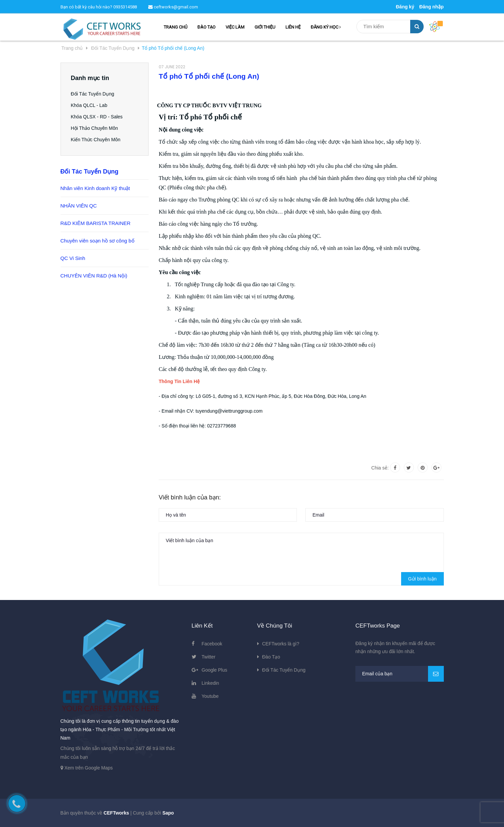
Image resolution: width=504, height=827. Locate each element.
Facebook (212, 644)
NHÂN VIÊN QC (79, 206)
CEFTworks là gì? (281, 644)
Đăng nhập (432, 7)
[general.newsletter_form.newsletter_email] (400, 674)
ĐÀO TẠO (206, 27)
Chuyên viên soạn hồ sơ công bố (98, 241)
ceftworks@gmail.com (173, 7)
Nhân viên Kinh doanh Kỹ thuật (95, 188)
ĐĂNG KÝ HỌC (326, 27)
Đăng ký (405, 7)
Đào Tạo (271, 657)
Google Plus (215, 670)
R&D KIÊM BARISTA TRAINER (96, 223)
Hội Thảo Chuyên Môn (94, 128)
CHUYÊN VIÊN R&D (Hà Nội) (94, 276)
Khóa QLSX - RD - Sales (97, 117)
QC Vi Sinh (73, 258)
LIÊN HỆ (293, 27)
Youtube (210, 696)
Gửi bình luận (422, 579)
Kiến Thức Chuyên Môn (96, 140)
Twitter (209, 657)
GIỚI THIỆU (265, 27)
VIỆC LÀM (235, 27)
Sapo (168, 813)
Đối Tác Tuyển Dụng (93, 94)
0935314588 (125, 7)
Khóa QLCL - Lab (89, 105)
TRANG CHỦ (176, 27)
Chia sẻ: (380, 468)
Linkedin (210, 683)
